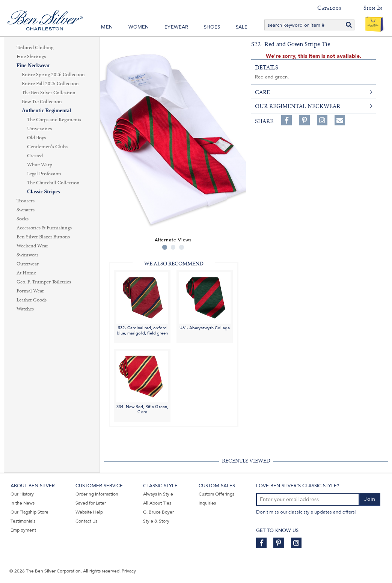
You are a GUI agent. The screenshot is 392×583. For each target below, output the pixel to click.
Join (370, 499)
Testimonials (23, 521)
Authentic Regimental (46, 111)
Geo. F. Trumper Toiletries (44, 282)
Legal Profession (44, 174)
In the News (23, 503)
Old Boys (36, 138)
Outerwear (28, 264)
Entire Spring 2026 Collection (53, 75)
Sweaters (26, 210)
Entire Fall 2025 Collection (50, 84)
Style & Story (156, 521)
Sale (242, 27)
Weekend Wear (32, 246)
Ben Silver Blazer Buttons (43, 237)
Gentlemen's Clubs (47, 147)
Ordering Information (97, 494)
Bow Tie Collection (42, 102)
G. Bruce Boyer (158, 512)
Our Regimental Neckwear (298, 106)
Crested (35, 156)
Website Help (89, 512)
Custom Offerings (216, 494)
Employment (23, 530)
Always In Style (158, 494)
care (262, 92)
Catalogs (329, 8)
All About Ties (157, 503)
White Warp (40, 165)
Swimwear (27, 255)
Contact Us (86, 521)
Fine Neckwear (33, 66)
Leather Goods (32, 300)
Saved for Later (91, 503)
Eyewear (176, 27)
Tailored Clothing (35, 48)
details (267, 68)
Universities (39, 129)
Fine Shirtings (31, 57)
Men (107, 27)
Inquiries (207, 503)
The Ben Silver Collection (49, 93)
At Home (26, 273)
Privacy (129, 571)
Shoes (212, 27)
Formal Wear (30, 291)
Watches (25, 309)
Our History (22, 494)
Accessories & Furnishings (44, 228)
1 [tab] (165, 247)
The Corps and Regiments (54, 120)
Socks (23, 219)
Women (139, 27)
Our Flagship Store (29, 512)
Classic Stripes (44, 192)
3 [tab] (182, 247)
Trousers (26, 201)
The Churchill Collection (53, 183)
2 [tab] (173, 247)
